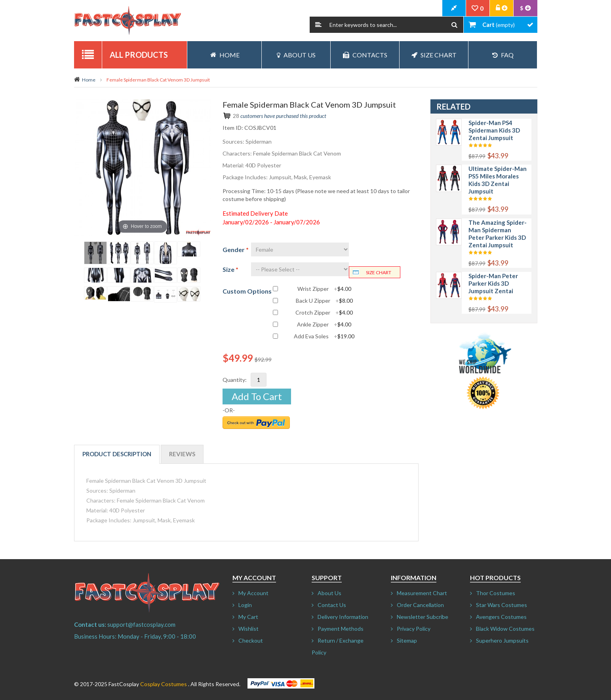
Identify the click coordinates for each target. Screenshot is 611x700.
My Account (253, 593)
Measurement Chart (422, 593)
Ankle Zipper (324, 324)
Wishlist (248, 629)
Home (89, 80)
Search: (318, 25)
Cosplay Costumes (164, 684)
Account (502, 8)
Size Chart (434, 55)
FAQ (503, 55)
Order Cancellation (420, 605)
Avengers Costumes (501, 617)
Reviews (182, 454)
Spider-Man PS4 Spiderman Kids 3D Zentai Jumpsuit (494, 130)
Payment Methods (341, 629)
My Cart (248, 617)
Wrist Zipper (324, 289)
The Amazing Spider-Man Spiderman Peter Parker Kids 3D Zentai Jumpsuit (498, 234)
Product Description (117, 454)
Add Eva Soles (324, 336)
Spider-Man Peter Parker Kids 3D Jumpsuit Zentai (493, 283)
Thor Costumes (496, 593)
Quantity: (235, 380)
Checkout (251, 640)
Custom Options (247, 291)
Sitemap (407, 640)
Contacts (365, 55)
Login (245, 605)
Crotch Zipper (324, 313)
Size (230, 269)
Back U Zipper (324, 301)
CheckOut (454, 8)
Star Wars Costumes (502, 605)
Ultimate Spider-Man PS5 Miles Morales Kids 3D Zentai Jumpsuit (498, 180)
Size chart (379, 272)
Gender (236, 249)
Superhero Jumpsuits (502, 640)
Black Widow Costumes (505, 629)
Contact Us (332, 605)
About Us (296, 55)
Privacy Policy (414, 629)
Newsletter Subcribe (423, 617)
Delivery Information (343, 617)
